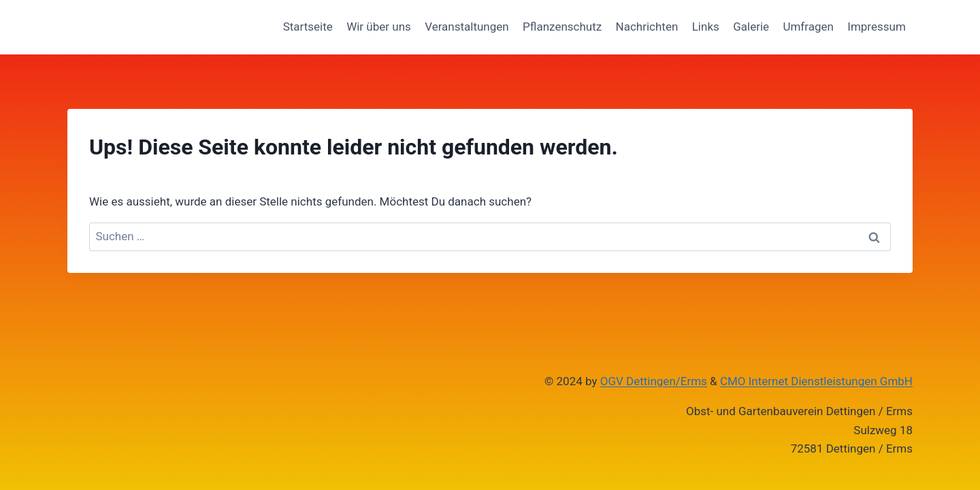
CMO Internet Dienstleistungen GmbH (816, 381)
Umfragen (808, 27)
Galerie (751, 27)
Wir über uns (379, 27)
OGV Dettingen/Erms (654, 381)
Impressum (877, 27)
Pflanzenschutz (562, 27)
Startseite (308, 27)
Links (706, 27)
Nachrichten (647, 27)
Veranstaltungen (467, 27)
